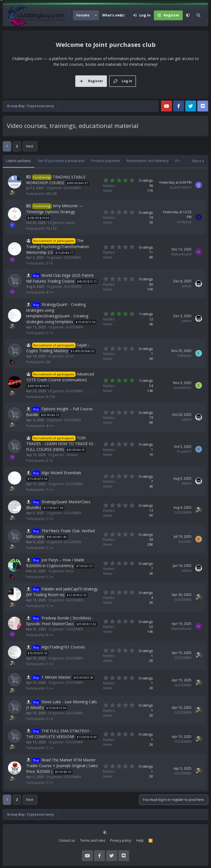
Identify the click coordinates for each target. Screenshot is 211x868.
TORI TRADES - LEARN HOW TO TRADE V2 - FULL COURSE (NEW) (61, 444)
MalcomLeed (181, 254)
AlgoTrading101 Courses (63, 647)
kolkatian (184, 356)
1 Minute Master (56, 677)
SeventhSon (183, 388)
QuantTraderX (180, 187)
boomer (185, 541)
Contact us (67, 840)
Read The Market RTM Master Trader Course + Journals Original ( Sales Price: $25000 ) (62, 766)
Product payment (106, 161)
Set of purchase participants (61, 161)
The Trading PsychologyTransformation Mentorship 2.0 (58, 246)
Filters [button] (196, 161)
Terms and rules (93, 840)
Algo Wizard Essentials (61, 473)
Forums (83, 15)
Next (30, 146)
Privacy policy (121, 840)
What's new (112, 15)
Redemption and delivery (148, 161)
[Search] (198, 15)
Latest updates (19, 161)
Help (140, 840)
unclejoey (184, 222)
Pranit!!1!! (184, 452)
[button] (96, 15)
